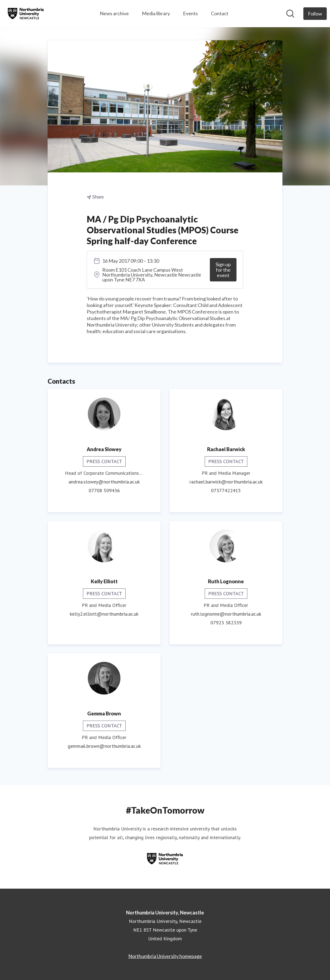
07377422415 (226, 490)
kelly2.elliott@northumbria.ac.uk (104, 614)
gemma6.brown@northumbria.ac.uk (104, 746)
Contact (220, 13)
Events (190, 13)
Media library (156, 13)
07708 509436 (104, 490)
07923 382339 (226, 623)
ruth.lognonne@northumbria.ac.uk (226, 614)
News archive (114, 13)
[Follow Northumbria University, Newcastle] (315, 14)
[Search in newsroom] (290, 14)
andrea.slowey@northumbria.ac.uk (104, 482)
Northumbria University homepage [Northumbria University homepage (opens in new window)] (165, 956)
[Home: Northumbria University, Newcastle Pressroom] (26, 14)
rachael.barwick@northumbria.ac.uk (226, 482)
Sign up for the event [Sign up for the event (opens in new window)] (223, 270)
